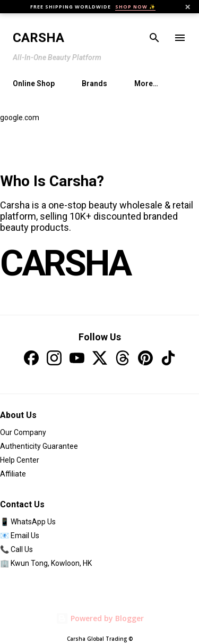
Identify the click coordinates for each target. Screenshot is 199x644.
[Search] (154, 38)
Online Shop (34, 83)
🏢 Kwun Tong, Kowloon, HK (46, 563)
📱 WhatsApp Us (28, 522)
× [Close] (188, 7)
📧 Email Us (20, 536)
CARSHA (65, 263)
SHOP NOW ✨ (135, 7)
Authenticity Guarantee (39, 446)
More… (146, 83)
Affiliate (13, 474)
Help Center (20, 460)
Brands (94, 83)
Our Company (23, 432)
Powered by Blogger (100, 618)
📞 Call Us (16, 549)
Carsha (38, 38)
